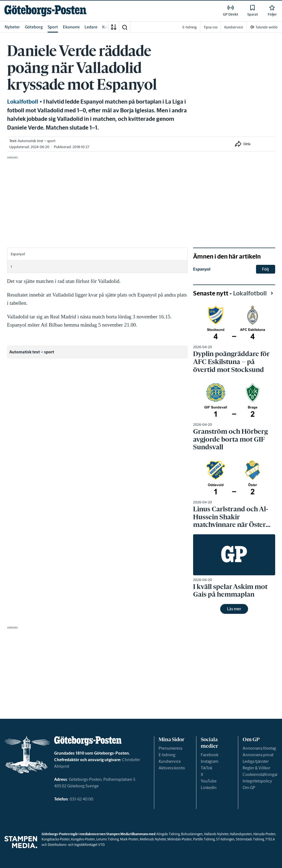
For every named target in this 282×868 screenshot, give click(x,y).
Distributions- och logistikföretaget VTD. (76, 845)
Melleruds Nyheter (153, 839)
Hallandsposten (241, 834)
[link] (45, 11)
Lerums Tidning (107, 839)
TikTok (207, 768)
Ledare (91, 27)
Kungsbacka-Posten (56, 839)
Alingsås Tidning (168, 834)
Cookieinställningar (260, 774)
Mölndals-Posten (180, 839)
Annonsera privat (258, 755)
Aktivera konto (172, 768)
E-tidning (167, 755)
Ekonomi (71, 27)
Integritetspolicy (257, 781)
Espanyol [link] (202, 269)
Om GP (249, 788)
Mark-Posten (129, 839)
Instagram (210, 761)
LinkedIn (209, 788)
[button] (124, 27)
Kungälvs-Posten (83, 839)
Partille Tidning (204, 839)
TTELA (270, 839)
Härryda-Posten (264, 834)
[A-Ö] (114, 27)
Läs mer (234, 609)
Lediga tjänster (256, 761)
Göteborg (34, 27)
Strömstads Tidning (250, 839)
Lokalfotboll (23, 102)
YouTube (209, 781)
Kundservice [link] (234, 27)
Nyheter (12, 27)
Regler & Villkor (256, 768)
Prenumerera (170, 748)
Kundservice (170, 761)
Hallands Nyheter (216, 834)
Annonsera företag (259, 748)
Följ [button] (265, 269)
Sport (53, 27)
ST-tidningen (225, 839)
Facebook (210, 755)
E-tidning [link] (190, 27)
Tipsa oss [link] (210, 27)
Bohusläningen (192, 834)
